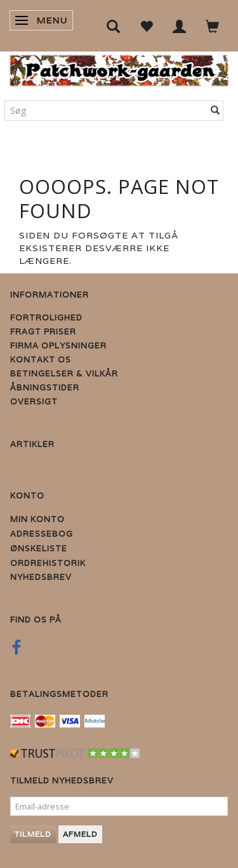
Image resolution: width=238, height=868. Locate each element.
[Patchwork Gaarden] (119, 68)
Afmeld (80, 834)
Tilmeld (33, 834)
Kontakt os (41, 360)
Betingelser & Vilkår (64, 374)
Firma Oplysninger (58, 346)
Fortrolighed (46, 318)
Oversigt (34, 402)
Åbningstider (45, 388)
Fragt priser (43, 332)
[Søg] (215, 111)
